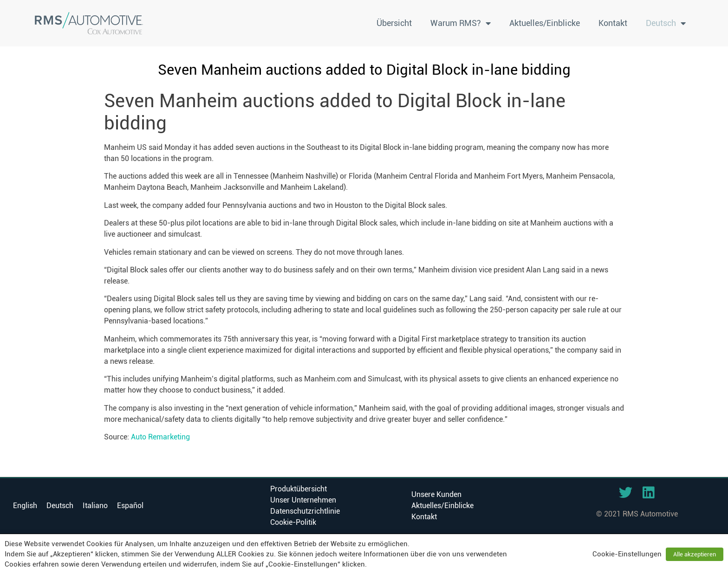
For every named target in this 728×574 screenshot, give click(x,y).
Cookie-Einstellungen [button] (627, 554)
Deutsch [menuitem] (60, 506)
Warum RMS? (461, 23)
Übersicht (394, 23)
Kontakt (613, 23)
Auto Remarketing (160, 437)
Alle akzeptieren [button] (695, 554)
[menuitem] (666, 23)
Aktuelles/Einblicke (545, 23)
